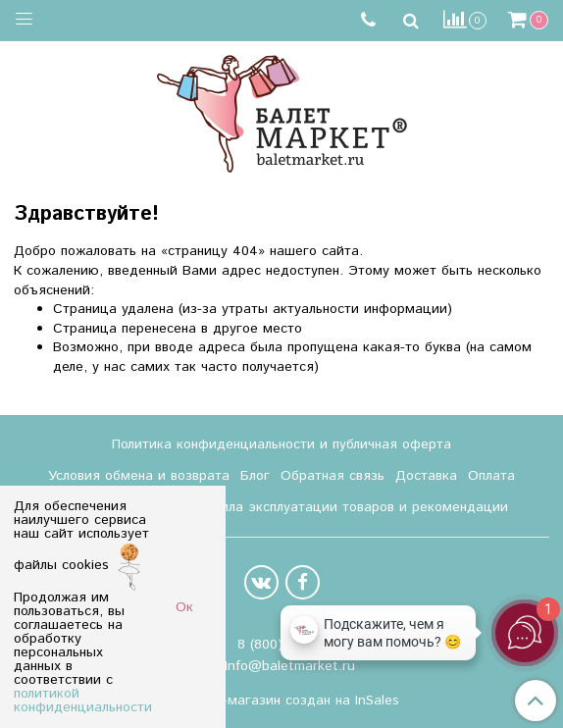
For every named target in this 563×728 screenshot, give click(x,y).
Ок (184, 607)
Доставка (426, 476)
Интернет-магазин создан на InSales (281, 701)
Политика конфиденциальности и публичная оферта (281, 444)
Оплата (491, 476)
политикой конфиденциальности (83, 701)
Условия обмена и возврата (139, 476)
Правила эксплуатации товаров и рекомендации (349, 507)
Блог (255, 476)
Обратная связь (333, 476)
